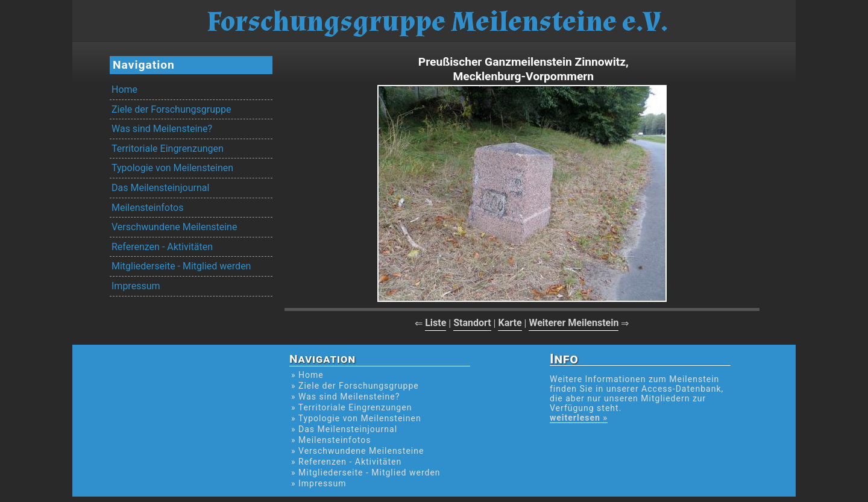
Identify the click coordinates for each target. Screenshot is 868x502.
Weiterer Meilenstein (574, 323)
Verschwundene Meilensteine (174, 227)
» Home (307, 375)
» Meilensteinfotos (331, 440)
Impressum (136, 286)
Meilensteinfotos (147, 208)
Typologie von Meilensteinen (172, 168)
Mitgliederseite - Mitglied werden (181, 266)
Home (124, 89)
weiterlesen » (579, 418)
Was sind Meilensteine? (162, 129)
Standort (472, 323)
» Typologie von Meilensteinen (356, 418)
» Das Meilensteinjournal (344, 429)
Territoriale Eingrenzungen (168, 149)
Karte (510, 323)
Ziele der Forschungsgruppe (171, 109)
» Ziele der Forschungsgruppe (355, 386)
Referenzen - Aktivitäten (162, 247)
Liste (436, 323)
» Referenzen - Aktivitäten (346, 462)
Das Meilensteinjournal (160, 188)
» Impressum (319, 483)
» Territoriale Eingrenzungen (351, 407)
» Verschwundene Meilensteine (357, 451)
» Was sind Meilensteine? (345, 397)
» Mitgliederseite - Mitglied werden (366, 472)
